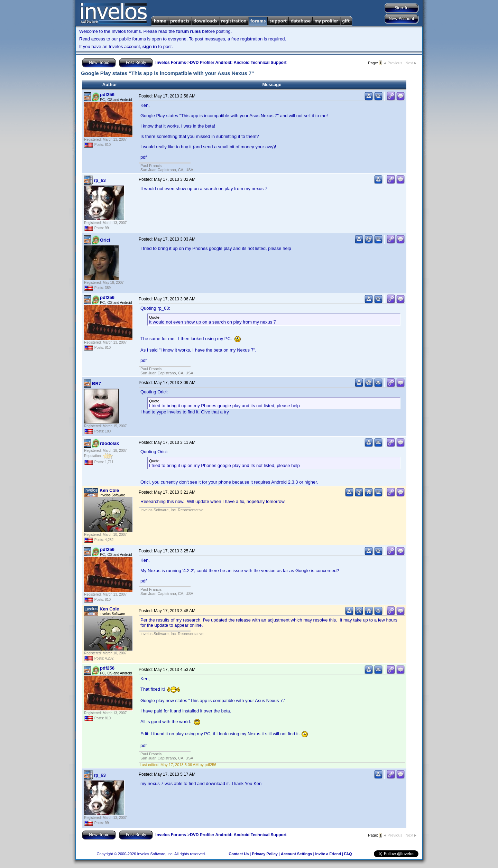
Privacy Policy (265, 854)
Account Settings (296, 854)
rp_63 (100, 180)
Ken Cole (109, 490)
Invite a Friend (328, 854)
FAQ (348, 854)
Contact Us (239, 854)
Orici (105, 240)
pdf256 (107, 95)
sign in (150, 46)
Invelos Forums (171, 63)
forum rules (188, 31)
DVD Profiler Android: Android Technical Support (238, 63)
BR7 (96, 384)
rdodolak (109, 443)
